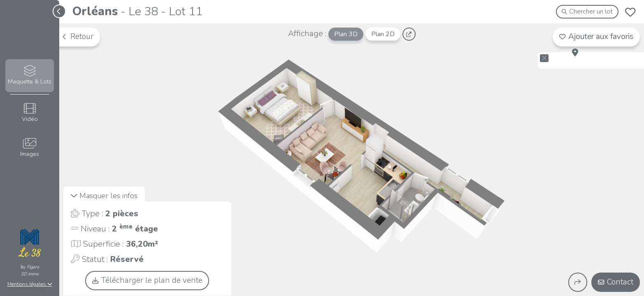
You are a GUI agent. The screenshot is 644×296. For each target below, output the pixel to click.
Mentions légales (30, 284)
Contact (616, 282)
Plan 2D (383, 34)
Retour (77, 37)
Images (30, 148)
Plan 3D (346, 34)
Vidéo (30, 113)
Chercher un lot (587, 12)
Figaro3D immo (30, 271)
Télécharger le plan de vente (147, 280)
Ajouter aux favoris (596, 37)
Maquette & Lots (30, 75)
